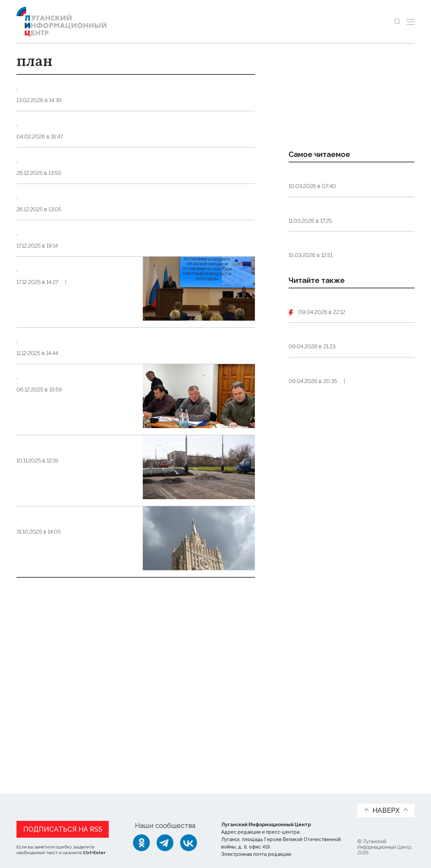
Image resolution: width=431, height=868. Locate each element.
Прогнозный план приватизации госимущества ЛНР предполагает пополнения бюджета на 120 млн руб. (76, 405)
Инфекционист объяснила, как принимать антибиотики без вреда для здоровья (347, 234)
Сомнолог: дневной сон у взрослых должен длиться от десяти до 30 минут (348, 182)
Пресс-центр (280, 802)
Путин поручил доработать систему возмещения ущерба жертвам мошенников (350, 447)
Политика (79, 718)
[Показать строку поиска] (397, 22)
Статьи (60, 798)
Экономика (79, 440)
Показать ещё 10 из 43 (53, 740)
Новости (28, 798)
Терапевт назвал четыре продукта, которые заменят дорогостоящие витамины (347, 286)
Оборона (363, 373)
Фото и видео (233, 802)
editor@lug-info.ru (316, 853)
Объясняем (331, 798)
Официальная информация (99, 802)
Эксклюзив (115, 440)
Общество (78, 647)
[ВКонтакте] (189, 841)
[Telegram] (165, 841)
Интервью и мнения (178, 802)
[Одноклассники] (141, 841)
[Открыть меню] (411, 22)
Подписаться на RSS (63, 828)
